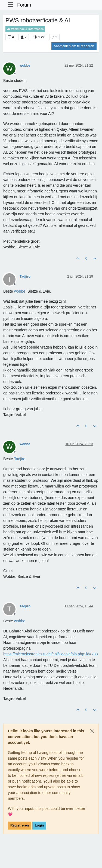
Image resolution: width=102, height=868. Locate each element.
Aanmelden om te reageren (74, 46)
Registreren (20, 825)
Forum (24, 5)
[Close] (92, 731)
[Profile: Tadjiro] (20, 459)
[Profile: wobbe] (20, 291)
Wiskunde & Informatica (25, 29)
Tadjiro (25, 277)
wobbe (25, 66)
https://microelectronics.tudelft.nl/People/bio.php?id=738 (51, 654)
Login (39, 825)
